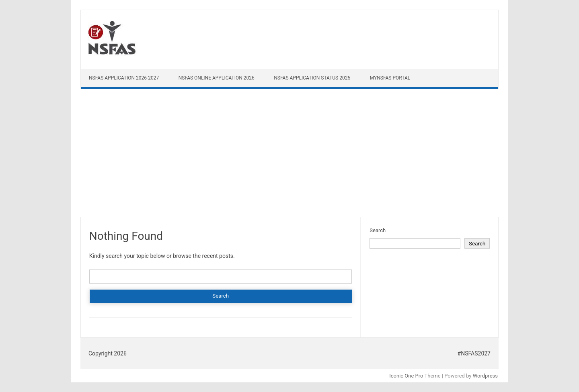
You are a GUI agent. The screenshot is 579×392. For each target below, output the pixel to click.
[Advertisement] (289, 155)
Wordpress (485, 376)
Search (378, 230)
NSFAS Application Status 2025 (312, 78)
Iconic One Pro (406, 376)
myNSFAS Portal (390, 78)
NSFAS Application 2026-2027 (124, 78)
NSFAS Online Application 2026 (217, 78)
